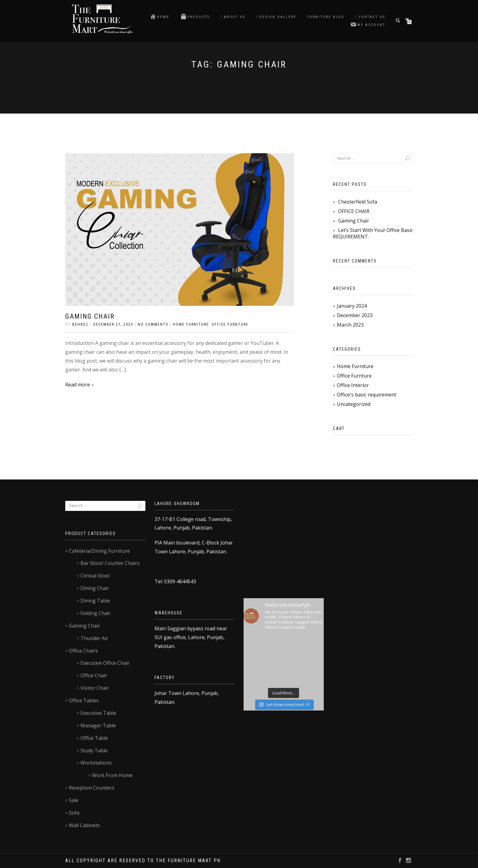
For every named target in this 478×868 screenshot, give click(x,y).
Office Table (94, 738)
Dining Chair (95, 588)
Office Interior (353, 385)
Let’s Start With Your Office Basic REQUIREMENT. (373, 233)
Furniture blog (326, 17)
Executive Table (98, 713)
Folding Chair (96, 613)
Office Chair (94, 675)
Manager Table (98, 725)
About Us (233, 17)
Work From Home (112, 775)
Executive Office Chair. (105, 663)
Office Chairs (83, 651)
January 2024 (352, 306)
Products (195, 16)
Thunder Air (94, 638)
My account (368, 24)
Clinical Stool (95, 576)
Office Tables (84, 700)
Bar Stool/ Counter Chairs (110, 563)
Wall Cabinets (84, 825)
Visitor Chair (95, 688)
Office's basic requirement (367, 395)
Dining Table (95, 601)
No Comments (153, 324)
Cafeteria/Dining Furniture (99, 551)
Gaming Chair (90, 316)
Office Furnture (230, 324)
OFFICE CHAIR (354, 211)
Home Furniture (191, 324)
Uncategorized (354, 404)
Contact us (370, 17)
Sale (74, 800)
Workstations (96, 763)
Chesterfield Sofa (358, 202)
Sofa (74, 813)
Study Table (94, 750)
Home (160, 16)
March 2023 (350, 325)
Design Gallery (276, 17)
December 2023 (355, 315)
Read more (78, 385)
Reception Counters (92, 788)
